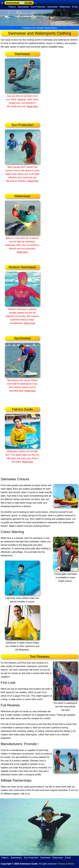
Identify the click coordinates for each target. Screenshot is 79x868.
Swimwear (53, 7)
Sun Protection (38, 7)
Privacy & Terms (66, 864)
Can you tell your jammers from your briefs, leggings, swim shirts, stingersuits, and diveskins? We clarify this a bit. (22, 99)
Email (75, 7)
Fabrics (12, 7)
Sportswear (23, 7)
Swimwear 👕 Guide (19, 3)
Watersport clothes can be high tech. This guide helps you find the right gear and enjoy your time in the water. (22, 455)
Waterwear (65, 7)
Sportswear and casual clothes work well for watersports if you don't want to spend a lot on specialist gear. (22, 384)
